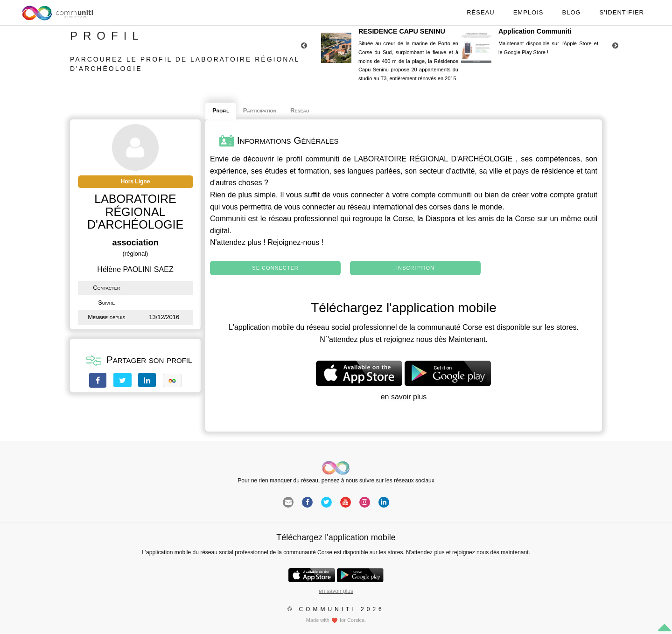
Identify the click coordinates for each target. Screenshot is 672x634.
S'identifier (622, 12)
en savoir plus (404, 397)
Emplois (528, 12)
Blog (571, 12)
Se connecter (275, 268)
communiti (322, 159)
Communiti (228, 219)
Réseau (480, 12)
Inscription (415, 268)
